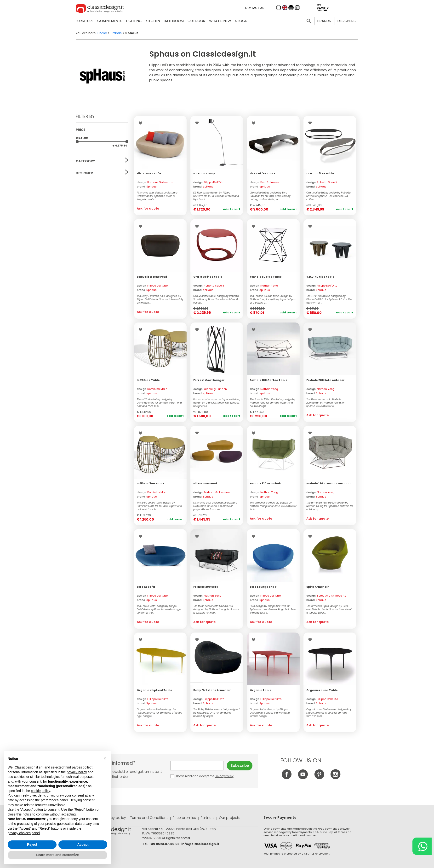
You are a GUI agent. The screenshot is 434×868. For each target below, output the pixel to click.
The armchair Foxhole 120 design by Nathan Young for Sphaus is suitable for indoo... (273, 506)
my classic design (323, 8)
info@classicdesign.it (200, 844)
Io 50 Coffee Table (151, 483)
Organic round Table (322, 690)
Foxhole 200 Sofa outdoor (325, 380)
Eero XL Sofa (146, 587)
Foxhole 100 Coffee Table (269, 380)
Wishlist (142, 123)
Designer (84, 173)
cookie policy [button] (40, 791)
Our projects (230, 818)
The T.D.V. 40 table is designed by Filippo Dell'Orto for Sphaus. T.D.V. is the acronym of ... (329, 299)
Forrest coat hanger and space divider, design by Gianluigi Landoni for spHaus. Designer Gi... (217, 403)
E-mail (197, 766)
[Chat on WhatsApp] (422, 846)
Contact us (254, 8)
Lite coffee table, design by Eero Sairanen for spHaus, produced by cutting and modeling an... (270, 196)
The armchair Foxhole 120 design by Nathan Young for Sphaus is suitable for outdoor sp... (330, 506)
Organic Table (261, 690)
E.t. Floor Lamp (204, 173)
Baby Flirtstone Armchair (212, 690)
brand (147, 187)
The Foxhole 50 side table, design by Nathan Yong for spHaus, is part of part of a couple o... (273, 299)
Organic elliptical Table (154, 690)
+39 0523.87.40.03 (164, 844)
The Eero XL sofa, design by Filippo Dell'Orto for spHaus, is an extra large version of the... (159, 610)
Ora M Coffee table (208, 277)
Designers (347, 21)
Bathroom (174, 21)
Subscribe (240, 765)
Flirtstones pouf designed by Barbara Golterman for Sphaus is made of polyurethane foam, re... (215, 506)
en (285, 8)
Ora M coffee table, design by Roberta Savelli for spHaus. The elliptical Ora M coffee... (216, 299)
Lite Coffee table (263, 173)
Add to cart (232, 209)
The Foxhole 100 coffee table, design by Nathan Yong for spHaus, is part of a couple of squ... (273, 403)
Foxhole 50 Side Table (266, 277)
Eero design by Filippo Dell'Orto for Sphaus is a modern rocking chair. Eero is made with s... (273, 610)
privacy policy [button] (77, 772)
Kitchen (153, 21)
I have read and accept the (202, 776)
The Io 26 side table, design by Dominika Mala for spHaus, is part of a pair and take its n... (159, 403)
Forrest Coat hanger (209, 380)
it (279, 8)
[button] (105, 758)
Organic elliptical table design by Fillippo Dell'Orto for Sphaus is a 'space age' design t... (159, 713)
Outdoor (196, 21)
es (297, 8)
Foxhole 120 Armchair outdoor (329, 483)
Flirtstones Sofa (149, 173)
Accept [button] (83, 845)
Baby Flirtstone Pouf (152, 277)
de (291, 8)
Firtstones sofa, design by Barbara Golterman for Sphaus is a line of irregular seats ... (157, 196)
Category (85, 161)
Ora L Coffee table (320, 173)
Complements (110, 21)
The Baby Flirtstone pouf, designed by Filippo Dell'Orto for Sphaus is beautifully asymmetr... (160, 299)
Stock (241, 21)
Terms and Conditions (149, 818)
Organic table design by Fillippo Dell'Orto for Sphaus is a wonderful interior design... (270, 713)
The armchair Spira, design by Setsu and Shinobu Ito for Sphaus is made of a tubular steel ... (329, 610)
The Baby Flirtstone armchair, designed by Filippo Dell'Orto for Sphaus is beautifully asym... (216, 713)
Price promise (184, 818)
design (155, 182)
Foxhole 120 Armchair (266, 483)
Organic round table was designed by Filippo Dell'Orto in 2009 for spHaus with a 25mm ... (329, 713)
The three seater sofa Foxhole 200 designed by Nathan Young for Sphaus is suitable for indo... (216, 610)
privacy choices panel (24, 833)
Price (81, 130)
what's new (220, 21)
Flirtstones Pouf (205, 483)
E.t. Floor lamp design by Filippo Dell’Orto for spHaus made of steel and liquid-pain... (216, 196)
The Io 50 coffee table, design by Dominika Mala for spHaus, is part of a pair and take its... (159, 506)
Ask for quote (148, 208)
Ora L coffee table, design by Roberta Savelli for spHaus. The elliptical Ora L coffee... (328, 196)
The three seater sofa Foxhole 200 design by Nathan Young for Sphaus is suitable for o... (325, 403)
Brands (324, 21)
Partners (208, 818)
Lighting (134, 21)
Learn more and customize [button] (57, 855)
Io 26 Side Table (148, 380)
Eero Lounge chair (263, 587)
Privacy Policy (224, 776)
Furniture (85, 21)
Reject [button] (32, 845)
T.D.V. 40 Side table (320, 277)
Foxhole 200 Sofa (206, 587)
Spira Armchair (318, 587)
